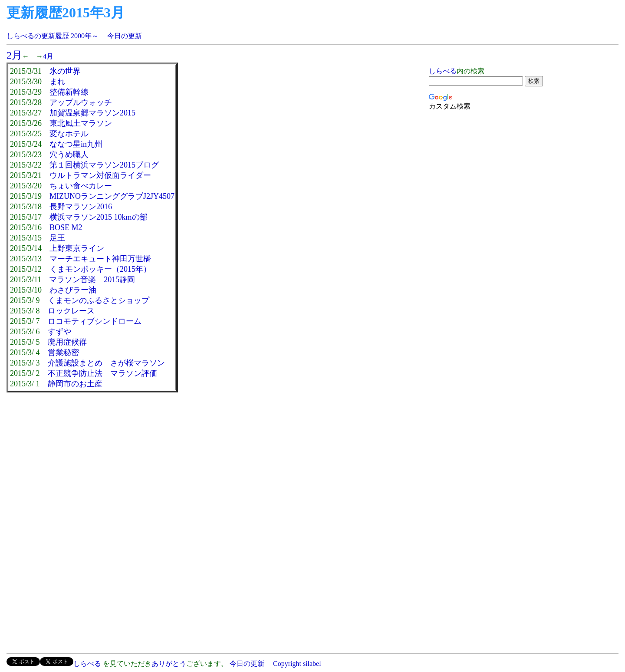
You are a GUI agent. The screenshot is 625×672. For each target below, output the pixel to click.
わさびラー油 (73, 290)
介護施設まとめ (75, 363)
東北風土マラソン (81, 123)
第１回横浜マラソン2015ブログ (104, 165)
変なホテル (69, 134)
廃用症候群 (67, 342)
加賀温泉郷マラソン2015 (92, 113)
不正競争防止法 (75, 373)
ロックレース (71, 311)
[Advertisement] (79, 462)
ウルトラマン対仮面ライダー (100, 175)
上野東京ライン (77, 248)
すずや (59, 332)
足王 (57, 238)
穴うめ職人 (69, 155)
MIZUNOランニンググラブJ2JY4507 (112, 196)
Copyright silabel (296, 664)
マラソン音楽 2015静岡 (92, 280)
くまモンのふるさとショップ (99, 300)
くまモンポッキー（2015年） (100, 269)
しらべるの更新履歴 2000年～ (53, 36)
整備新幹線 (69, 92)
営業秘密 (63, 352)
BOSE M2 (66, 227)
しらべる (443, 71)
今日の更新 (125, 36)
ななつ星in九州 (76, 144)
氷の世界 (65, 71)
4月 (48, 56)
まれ (57, 82)
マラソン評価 (134, 373)
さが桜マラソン (138, 363)
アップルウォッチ (81, 102)
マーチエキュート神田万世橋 (100, 259)
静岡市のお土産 (75, 384)
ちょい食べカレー (81, 186)
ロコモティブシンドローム (95, 321)
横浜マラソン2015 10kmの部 (99, 217)
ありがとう (169, 664)
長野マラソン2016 (81, 207)
